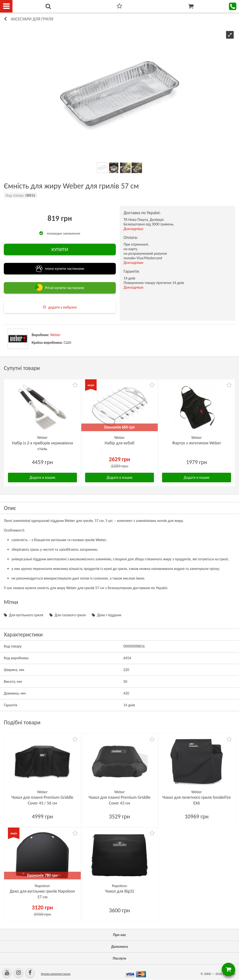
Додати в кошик (42, 477)
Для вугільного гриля (26, 615)
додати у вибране (63, 307)
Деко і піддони (109, 615)
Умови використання (56, 974)
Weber (55, 335)
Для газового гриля (70, 615)
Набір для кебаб (120, 443)
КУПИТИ (60, 249)
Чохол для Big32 (120, 891)
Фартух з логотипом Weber (197, 443)
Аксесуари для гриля (32, 19)
